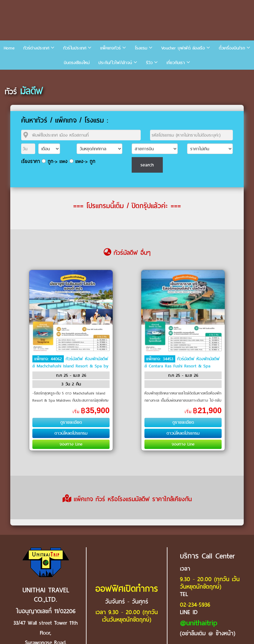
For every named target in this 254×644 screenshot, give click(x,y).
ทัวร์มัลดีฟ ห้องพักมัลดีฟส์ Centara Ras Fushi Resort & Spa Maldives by (182, 366)
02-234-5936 (195, 605)
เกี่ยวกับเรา (176, 63)
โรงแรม (141, 48)
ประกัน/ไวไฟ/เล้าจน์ (115, 63)
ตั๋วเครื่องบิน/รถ (232, 48)
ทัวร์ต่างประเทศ (36, 48)
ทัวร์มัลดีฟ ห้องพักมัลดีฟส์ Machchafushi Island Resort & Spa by (70, 362)
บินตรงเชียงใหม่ (77, 63)
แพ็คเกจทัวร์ (111, 48)
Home (9, 48)
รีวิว (149, 63)
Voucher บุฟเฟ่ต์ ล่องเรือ (183, 48)
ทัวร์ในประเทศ (75, 48)
